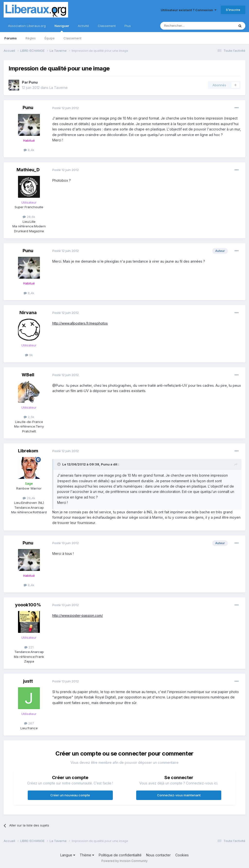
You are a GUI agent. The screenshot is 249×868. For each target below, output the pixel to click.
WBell (28, 375)
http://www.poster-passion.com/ (78, 615)
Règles (31, 38)
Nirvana (28, 313)
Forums (11, 38)
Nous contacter (158, 855)
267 (29, 723)
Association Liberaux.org (27, 26)
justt (28, 681)
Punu (33, 82)
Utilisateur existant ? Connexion (189, 10)
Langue (68, 855)
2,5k (29, 417)
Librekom (28, 451)
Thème (87, 855)
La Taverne (58, 88)
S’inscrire (233, 10)
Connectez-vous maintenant (179, 795)
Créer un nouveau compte (70, 795)
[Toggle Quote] (59, 464)
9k (29, 355)
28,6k (29, 217)
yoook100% (28, 605)
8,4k (29, 150)
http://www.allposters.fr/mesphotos (80, 323)
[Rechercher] (187, 26)
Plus (128, 26)
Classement (72, 38)
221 (29, 647)
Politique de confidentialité (120, 855)
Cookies (182, 855)
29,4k (29, 498)
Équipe (50, 38)
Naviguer (62, 28)
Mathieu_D (28, 170)
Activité (83, 26)
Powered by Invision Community (124, 861)
